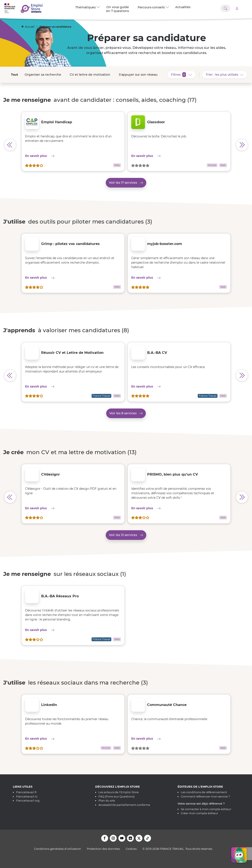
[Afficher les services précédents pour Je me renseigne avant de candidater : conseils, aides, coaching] (10, 145)
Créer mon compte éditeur (199, 813)
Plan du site (107, 800)
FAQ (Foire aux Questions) (116, 796)
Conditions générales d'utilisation (58, 849)
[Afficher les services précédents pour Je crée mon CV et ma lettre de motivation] (10, 497)
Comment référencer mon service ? (205, 796)
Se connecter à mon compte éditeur (206, 809)
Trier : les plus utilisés (226, 74)
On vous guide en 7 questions (118, 9)
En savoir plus (53, 156)
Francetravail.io (27, 796)
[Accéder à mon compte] (237, 8)
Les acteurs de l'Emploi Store (119, 792)
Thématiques (88, 7)
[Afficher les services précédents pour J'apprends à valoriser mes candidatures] (10, 375)
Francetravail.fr (26, 792)
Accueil (28, 27)
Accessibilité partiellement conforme (124, 805)
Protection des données (103, 849)
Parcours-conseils (153, 7)
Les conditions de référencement (204, 792)
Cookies (131, 849)
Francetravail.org (28, 800)
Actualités (183, 7)
